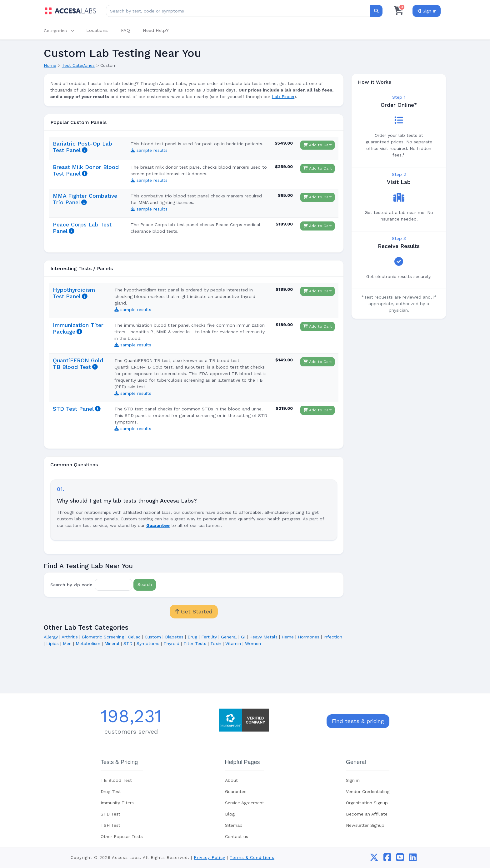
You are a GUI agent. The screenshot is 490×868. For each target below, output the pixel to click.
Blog (230, 814)
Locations (97, 30)
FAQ (125, 30)
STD (128, 643)
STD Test (110, 814)
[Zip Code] (113, 585)
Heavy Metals (263, 637)
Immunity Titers (117, 803)
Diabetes (174, 637)
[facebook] (387, 859)
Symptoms (148, 643)
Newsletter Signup (365, 825)
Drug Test (111, 791)
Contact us (237, 836)
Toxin (216, 643)
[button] (62, 31)
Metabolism (88, 643)
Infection (333, 637)
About (231, 780)
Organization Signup (367, 803)
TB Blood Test (116, 780)
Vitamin (233, 643)
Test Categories (78, 65)
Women (253, 643)
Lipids (52, 643)
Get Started (194, 612)
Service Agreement (245, 803)
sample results (149, 150)
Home (50, 65)
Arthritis (70, 637)
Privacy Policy (210, 858)
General (229, 637)
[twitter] (374, 859)
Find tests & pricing (358, 721)
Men (67, 643)
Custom (153, 637)
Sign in (353, 780)
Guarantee (236, 791)
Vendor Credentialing (368, 791)
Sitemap (234, 825)
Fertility (209, 637)
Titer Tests (195, 643)
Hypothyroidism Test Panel (74, 293)
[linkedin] (413, 859)
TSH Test (110, 825)
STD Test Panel (73, 409)
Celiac (134, 637)
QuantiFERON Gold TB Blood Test (78, 364)
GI (243, 637)
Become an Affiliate (367, 814)
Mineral (112, 643)
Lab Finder (283, 97)
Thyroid (171, 643)
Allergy (51, 637)
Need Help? (156, 30)
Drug (192, 637)
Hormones (309, 637)
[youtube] (400, 859)
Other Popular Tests (122, 836)
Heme (288, 637)
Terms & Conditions (252, 858)
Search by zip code (71, 584)
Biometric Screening (103, 637)
